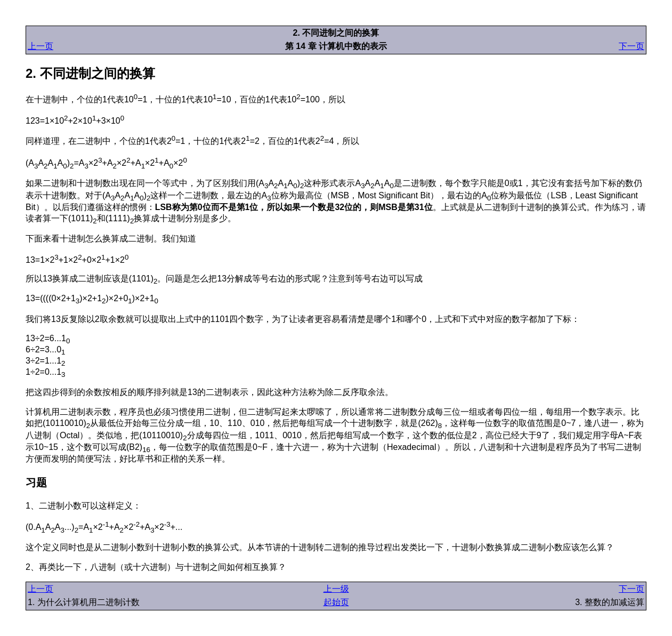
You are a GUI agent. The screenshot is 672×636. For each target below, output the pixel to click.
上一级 (336, 589)
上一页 (41, 46)
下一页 (631, 46)
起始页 (336, 602)
